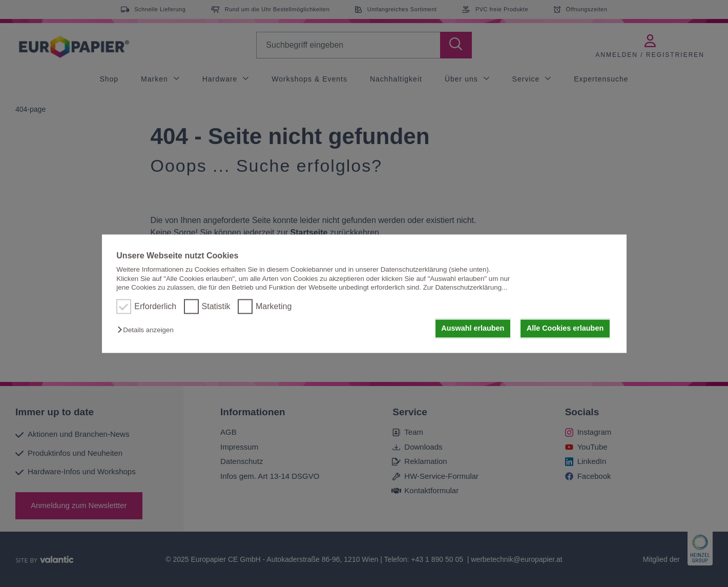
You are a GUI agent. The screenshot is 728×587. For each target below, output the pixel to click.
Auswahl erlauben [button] (473, 329)
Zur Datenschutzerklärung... (465, 287)
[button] (148, 330)
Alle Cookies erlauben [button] (565, 329)
